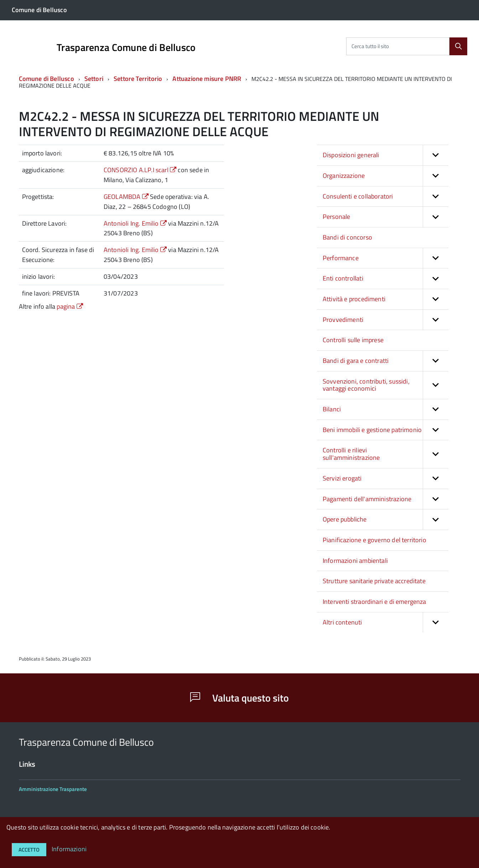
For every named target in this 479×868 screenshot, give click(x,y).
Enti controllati (386, 279)
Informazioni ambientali (355, 561)
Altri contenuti (386, 623)
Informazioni (69, 849)
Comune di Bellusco (46, 79)
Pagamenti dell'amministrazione (386, 499)
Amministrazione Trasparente (53, 789)
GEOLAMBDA (127, 197)
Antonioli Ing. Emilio (136, 223)
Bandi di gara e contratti (386, 361)
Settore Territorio (139, 79)
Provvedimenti (386, 320)
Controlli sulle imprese (353, 340)
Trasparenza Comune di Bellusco (126, 47)
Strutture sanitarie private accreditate (374, 581)
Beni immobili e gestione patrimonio (386, 430)
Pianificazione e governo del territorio (374, 540)
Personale (386, 217)
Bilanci (386, 409)
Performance (386, 258)
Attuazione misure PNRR (207, 79)
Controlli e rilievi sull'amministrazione (386, 454)
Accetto (29, 850)
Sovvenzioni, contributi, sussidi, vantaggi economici (386, 385)
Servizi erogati (386, 479)
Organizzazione (386, 176)
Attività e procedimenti (386, 299)
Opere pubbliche (386, 520)
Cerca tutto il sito (370, 46)
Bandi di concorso (347, 237)
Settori (94, 79)
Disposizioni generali (386, 155)
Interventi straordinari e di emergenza (374, 602)
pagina (70, 306)
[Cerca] (458, 46)
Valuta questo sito (239, 698)
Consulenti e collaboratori (386, 197)
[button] (436, 155)
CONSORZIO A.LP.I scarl (141, 170)
